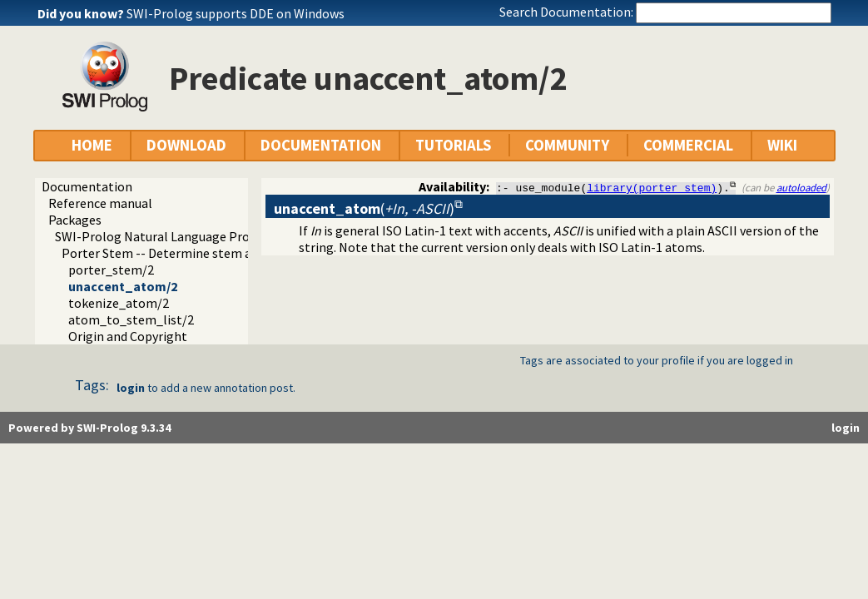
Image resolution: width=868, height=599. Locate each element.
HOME (92, 145)
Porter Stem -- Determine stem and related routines (211, 253)
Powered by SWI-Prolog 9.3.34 (89, 428)
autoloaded (801, 187)
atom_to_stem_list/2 (131, 319)
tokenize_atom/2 (119, 303)
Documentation (87, 186)
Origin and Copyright (128, 336)
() (364, 208)
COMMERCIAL (688, 145)
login (131, 388)
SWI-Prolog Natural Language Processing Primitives (204, 236)
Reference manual (100, 203)
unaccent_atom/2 (123, 286)
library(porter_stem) (652, 187)
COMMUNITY (567, 145)
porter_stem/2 (111, 270)
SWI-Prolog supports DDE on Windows (236, 13)
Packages (75, 220)
